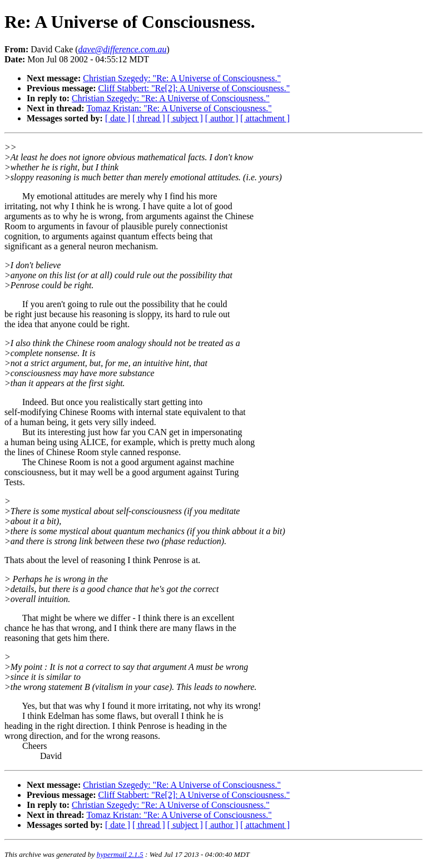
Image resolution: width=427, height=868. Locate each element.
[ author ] (222, 118)
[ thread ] (149, 118)
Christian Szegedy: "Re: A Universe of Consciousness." (182, 78)
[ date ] (118, 118)
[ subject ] (185, 118)
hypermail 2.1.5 (120, 854)
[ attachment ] (265, 118)
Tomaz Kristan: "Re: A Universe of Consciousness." (179, 108)
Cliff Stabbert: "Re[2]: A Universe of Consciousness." (194, 88)
